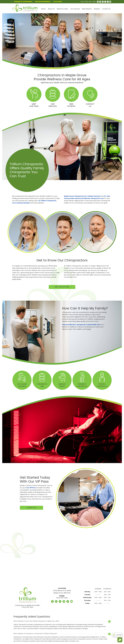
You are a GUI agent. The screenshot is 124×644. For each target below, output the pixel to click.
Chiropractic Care (42, 379)
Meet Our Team (34, 97)
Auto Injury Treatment (22, 379)
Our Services (75, 9)
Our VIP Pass (31, 488)
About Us (51, 9)
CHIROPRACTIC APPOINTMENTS (23, 2)
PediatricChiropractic (102, 379)
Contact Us (106, 9)
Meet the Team (63, 9)
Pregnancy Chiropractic (82, 379)
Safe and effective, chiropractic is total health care (81, 325)
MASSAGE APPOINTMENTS (43, 2)
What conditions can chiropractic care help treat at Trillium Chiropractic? (35, 634)
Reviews (97, 9)
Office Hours (58, 2)
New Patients (87, 9)
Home (43, 9)
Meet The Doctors (62, 287)
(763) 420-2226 (90, 2)
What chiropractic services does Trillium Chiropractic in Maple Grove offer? (36, 621)
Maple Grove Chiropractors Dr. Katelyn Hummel (82, 196)
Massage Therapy (62, 379)
